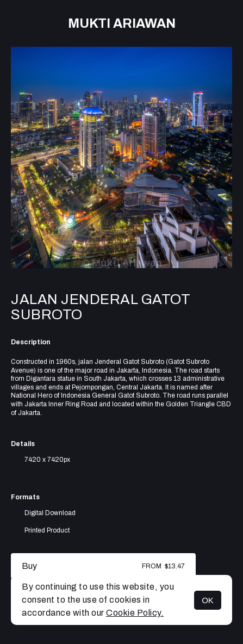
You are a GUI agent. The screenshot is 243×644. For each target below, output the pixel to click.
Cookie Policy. (135, 613)
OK (208, 600)
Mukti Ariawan (122, 23)
